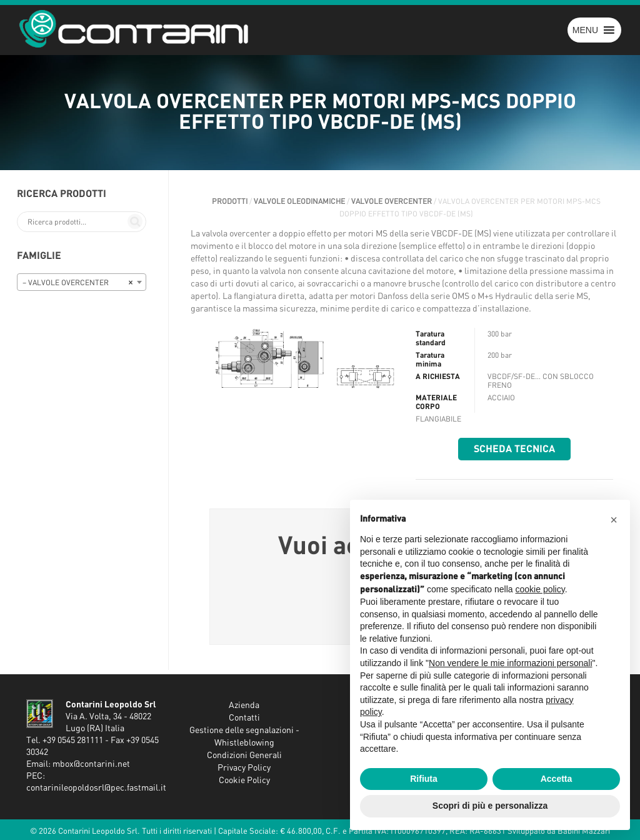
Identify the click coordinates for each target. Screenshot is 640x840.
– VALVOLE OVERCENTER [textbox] (78, 283)
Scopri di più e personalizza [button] (490, 806)
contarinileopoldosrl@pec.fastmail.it (96, 788)
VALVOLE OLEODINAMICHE (299, 201)
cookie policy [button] (540, 589)
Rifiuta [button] (424, 779)
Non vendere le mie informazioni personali (510, 663)
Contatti (244, 718)
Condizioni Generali (244, 756)
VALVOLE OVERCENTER (392, 201)
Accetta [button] (557, 779)
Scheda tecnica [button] (514, 449)
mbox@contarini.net (91, 764)
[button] (585, 30)
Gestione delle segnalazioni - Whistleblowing (244, 737)
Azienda (244, 706)
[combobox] (82, 282)
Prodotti (230, 201)
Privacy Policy (244, 768)
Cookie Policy (244, 781)
